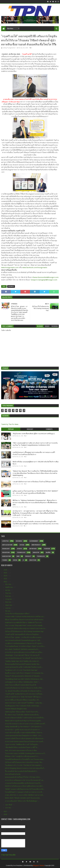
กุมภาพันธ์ (9, 805)
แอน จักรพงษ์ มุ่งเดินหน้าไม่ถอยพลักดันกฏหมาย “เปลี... (23, 640)
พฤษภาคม (9, 605)
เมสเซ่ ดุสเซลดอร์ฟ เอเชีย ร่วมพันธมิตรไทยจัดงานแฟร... (24, 667)
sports (20, 549)
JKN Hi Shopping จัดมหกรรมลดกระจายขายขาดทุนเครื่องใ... (25, 768)
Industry (36, 552)
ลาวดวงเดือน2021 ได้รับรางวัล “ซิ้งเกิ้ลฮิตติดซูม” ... (22, 801)
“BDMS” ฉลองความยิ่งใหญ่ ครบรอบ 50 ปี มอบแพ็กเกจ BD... (25, 789)
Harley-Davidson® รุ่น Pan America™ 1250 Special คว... (24, 727)
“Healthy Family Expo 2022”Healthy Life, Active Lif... (22, 661)
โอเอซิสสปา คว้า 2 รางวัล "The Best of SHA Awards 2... (24, 765)
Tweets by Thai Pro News (10, 424)
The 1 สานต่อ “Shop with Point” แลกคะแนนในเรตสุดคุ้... (24, 625)
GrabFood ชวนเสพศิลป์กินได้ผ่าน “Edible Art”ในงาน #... (24, 623)
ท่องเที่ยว (48, 552)
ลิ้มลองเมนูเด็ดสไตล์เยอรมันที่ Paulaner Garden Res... (23, 664)
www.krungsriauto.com (10, 268)
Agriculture (7, 556)
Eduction (33, 560)
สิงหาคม (8, 596)
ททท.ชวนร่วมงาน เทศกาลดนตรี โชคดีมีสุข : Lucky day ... (24, 703)
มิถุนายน (8, 602)
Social (22, 545)
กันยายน (8, 593)
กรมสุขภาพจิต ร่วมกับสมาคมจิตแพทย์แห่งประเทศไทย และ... (25, 617)
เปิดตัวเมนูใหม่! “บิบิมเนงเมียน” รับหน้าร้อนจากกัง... (22, 712)
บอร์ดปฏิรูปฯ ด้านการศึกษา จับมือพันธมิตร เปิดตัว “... (23, 682)
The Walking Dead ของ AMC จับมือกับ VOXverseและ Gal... (24, 679)
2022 (6, 582)
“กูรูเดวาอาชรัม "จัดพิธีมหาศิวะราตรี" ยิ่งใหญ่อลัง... (22, 744)
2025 (6, 573)
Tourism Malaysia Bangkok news (16, 709)
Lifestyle (5, 541)
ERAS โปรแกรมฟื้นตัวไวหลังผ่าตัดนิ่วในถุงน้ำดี (21, 685)
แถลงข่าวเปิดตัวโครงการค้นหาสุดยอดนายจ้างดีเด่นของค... (25, 738)
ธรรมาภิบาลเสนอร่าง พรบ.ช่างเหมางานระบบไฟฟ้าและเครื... (25, 724)
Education (6, 552)
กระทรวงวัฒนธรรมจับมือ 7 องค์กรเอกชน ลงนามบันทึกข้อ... (25, 718)
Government (34, 541)
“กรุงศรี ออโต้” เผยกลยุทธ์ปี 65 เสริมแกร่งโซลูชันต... (22, 634)
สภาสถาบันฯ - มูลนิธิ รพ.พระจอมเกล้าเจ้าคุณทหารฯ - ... (24, 730)
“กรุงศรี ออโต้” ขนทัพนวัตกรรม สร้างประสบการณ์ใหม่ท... (24, 694)
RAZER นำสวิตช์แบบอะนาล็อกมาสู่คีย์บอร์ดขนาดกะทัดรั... (24, 786)
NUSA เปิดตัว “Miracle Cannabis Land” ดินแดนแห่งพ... (23, 798)
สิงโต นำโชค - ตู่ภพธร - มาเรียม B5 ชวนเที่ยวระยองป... (24, 637)
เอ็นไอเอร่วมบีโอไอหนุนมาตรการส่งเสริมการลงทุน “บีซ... (24, 762)
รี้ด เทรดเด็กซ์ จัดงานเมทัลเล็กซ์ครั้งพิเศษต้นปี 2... (21, 771)
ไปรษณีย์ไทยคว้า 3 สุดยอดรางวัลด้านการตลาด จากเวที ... (24, 792)
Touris (5, 560)
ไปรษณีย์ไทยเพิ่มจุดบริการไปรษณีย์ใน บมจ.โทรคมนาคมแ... (25, 759)
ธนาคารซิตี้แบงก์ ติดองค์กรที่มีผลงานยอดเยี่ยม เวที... (22, 700)
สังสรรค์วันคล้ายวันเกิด (13, 774)
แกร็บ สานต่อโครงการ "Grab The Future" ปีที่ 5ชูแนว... (23, 697)
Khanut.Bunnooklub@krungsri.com (45, 277)
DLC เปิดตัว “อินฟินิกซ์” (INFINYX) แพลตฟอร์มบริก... (22, 649)
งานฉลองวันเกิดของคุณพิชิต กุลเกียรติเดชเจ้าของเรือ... (23, 783)
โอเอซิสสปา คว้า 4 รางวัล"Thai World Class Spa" (21, 670)
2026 (6, 570)
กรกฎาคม (9, 599)
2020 (6, 814)
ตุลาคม (8, 590)
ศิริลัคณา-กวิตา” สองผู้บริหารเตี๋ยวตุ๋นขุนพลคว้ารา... (22, 756)
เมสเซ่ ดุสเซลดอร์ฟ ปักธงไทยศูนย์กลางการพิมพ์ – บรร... (24, 736)
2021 (6, 811)
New (18, 556)
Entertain (33, 549)
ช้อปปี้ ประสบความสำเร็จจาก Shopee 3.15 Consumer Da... (25, 673)
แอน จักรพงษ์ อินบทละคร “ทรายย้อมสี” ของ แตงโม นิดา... (24, 658)
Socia (15, 560)
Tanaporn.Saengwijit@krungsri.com (44, 280)
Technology (21, 552)
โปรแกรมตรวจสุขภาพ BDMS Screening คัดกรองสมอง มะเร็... (25, 753)
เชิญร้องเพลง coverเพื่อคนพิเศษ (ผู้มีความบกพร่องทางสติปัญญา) (34, 434)
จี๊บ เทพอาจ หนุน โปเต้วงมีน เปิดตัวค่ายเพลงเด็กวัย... (22, 715)
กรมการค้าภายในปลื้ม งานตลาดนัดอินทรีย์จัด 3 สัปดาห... (24, 733)
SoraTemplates (18, 865)
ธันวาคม (8, 584)
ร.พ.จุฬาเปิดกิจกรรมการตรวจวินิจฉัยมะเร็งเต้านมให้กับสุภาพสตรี (34, 482)
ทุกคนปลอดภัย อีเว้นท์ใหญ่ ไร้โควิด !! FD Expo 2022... (23, 777)
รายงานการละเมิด (8, 855)
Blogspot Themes (39, 865)
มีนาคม (8, 611)
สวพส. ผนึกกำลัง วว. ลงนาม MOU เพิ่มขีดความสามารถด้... (25, 795)
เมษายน (8, 608)
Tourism (47, 549)
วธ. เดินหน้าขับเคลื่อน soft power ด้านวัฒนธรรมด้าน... (24, 691)
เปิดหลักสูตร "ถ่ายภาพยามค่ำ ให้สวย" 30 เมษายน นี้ (22, 655)
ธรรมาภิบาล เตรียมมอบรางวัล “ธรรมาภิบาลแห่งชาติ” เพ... (25, 780)
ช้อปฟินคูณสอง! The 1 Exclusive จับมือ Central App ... (23, 706)
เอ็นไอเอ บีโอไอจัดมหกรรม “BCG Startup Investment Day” (24, 631)
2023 (6, 579)
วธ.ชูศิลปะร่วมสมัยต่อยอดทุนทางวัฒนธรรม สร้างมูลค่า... (24, 643)
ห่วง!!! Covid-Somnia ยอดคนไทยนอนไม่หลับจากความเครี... (25, 741)
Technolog (41, 556)
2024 (6, 576)
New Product (36, 545)
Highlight (6, 549)
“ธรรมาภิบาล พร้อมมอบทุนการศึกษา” (17, 614)
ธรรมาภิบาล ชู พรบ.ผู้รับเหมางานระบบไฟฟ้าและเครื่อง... (24, 652)
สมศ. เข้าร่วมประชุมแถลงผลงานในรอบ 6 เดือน (21, 750)
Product (28, 556)
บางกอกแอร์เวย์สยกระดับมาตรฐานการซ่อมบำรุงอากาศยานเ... (26, 628)
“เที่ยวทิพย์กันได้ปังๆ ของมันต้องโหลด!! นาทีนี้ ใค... (22, 747)
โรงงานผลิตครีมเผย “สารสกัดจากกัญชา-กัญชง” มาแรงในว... (25, 646)
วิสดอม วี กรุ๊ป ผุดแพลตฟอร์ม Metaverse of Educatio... (23, 676)
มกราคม (8, 808)
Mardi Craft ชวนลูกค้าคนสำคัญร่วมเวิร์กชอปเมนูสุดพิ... (23, 721)
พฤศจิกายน (9, 587)
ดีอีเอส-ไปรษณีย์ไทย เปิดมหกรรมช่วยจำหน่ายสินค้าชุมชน (24, 620)
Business (11, 286)
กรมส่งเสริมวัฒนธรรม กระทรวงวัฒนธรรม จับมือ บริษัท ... (24, 688)
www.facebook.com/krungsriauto (35, 268)
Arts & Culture (7, 545)
